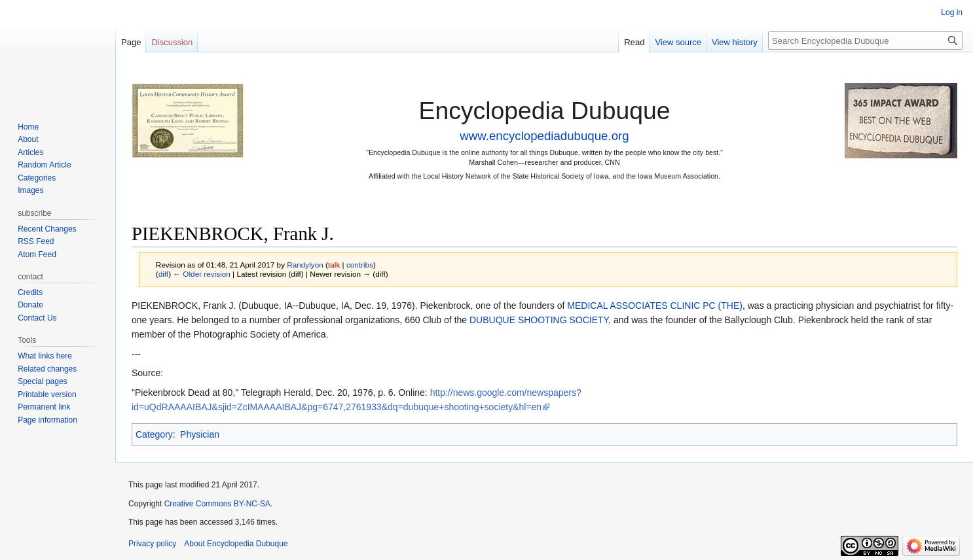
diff (163, 274)
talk (334, 265)
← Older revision (202, 274)
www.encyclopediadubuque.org (544, 136)
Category (154, 434)
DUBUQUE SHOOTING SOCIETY (539, 320)
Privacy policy (152, 544)
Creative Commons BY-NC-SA (217, 504)
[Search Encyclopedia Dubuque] (865, 41)
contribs (360, 265)
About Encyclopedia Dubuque (236, 544)
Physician (200, 434)
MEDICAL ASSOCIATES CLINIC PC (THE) (655, 306)
